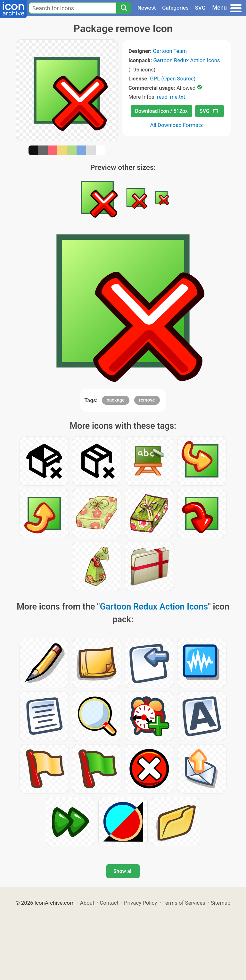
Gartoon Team (170, 51)
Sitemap (221, 903)
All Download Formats (177, 125)
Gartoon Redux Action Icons (187, 60)
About (87, 903)
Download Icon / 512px (161, 111)
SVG (200, 8)
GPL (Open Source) (173, 79)
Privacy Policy (140, 903)
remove (147, 400)
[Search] (124, 8)
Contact (109, 903)
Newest (147, 8)
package (116, 400)
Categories (175, 8)
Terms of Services (184, 903)
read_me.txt (171, 97)
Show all (123, 871)
